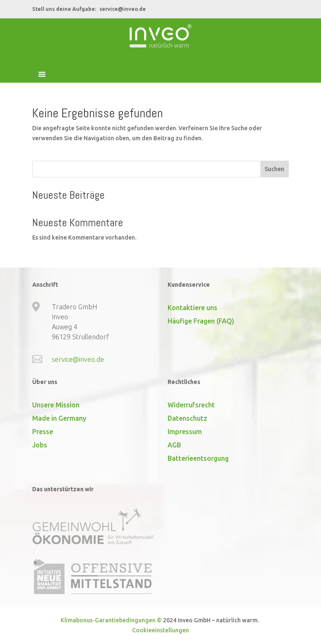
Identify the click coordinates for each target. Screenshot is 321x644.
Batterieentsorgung (198, 458)
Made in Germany (59, 418)
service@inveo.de (123, 9)
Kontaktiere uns (192, 308)
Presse (43, 432)
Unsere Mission (56, 405)
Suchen (274, 169)
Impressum (185, 432)
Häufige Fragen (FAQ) (201, 321)
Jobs (40, 445)
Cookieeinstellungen (160, 630)
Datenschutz (187, 418)
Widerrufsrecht (191, 405)
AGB (174, 445)
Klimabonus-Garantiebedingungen (108, 620)
